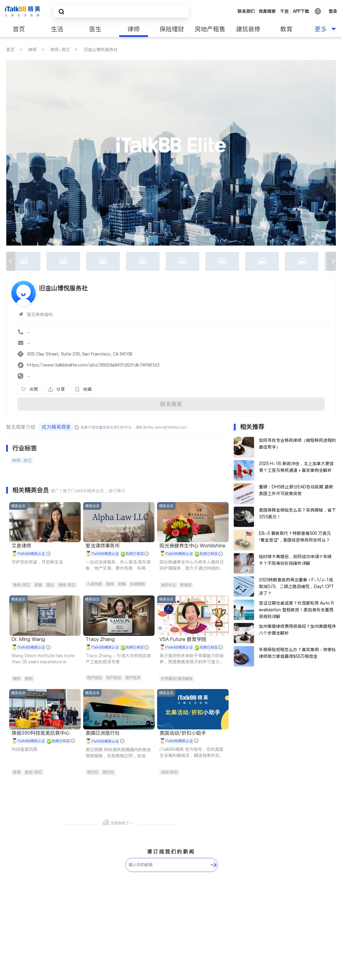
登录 (333, 11)
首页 (19, 29)
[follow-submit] (214, 865)
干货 (284, 11)
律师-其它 (60, 50)
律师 (134, 29)
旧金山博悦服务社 (101, 50)
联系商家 (171, 404)
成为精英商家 (56, 427)
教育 (286, 29)
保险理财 (172, 29)
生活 (57, 29)
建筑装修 (248, 29)
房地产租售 (210, 29)
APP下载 (301, 11)
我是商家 (267, 11)
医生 (95, 29)
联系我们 (246, 11)
